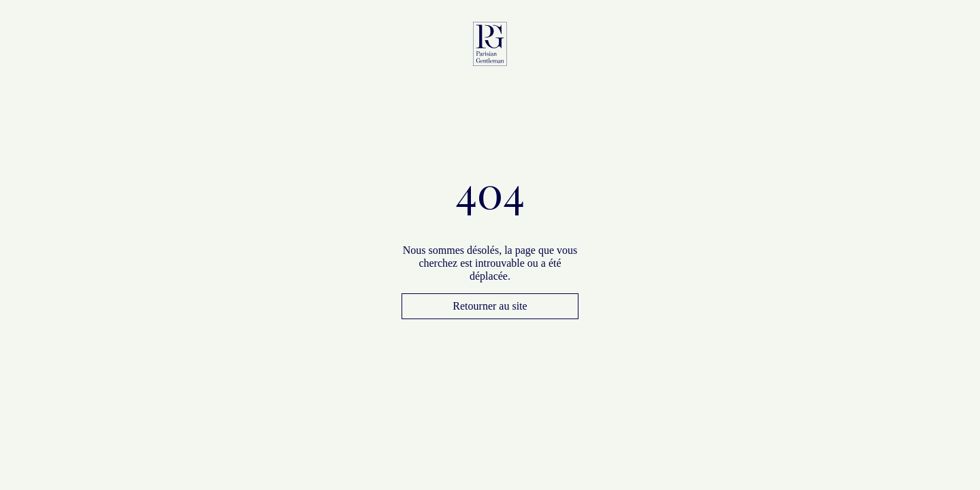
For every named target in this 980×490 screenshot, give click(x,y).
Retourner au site (490, 306)
